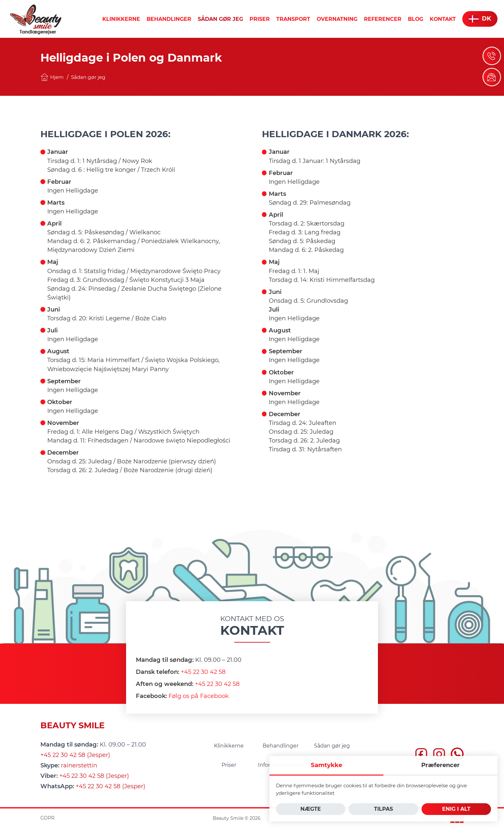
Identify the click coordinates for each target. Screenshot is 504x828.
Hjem (52, 77)
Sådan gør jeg (88, 77)
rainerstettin (79, 765)
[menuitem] (121, 19)
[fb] (421, 755)
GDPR (47, 818)
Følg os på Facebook (199, 696)
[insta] (439, 755)
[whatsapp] (457, 755)
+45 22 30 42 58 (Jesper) (75, 755)
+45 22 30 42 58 (203, 672)
